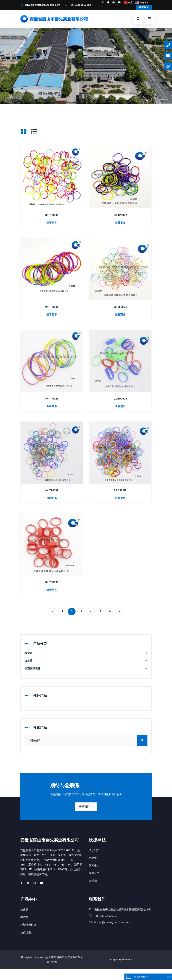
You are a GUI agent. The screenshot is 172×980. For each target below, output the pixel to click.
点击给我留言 (141, 977)
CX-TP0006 (52, 406)
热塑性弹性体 (86, 678)
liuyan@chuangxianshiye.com (42, 6)
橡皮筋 (86, 663)
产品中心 (94, 869)
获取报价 (143, 13)
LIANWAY (127, 970)
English (141, 7)
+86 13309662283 (34, 11)
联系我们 (86, 817)
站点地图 (26, 943)
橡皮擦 (86, 670)
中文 (141, 2)
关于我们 (94, 861)
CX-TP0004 (120, 314)
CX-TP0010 (120, 498)
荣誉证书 (94, 884)
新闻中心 (94, 876)
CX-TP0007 (52, 498)
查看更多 (52, 230)
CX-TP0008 (120, 406)
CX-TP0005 (52, 314)
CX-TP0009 (52, 590)
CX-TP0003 (52, 223)
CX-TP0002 (120, 223)
